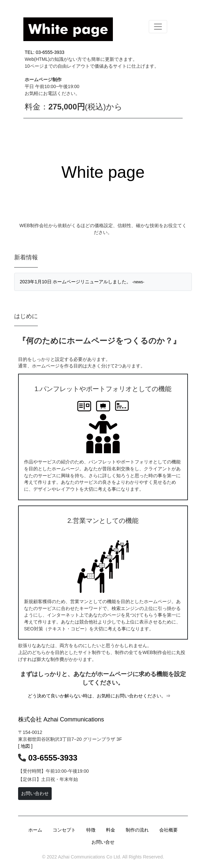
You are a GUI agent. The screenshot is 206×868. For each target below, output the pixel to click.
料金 (111, 830)
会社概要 (168, 830)
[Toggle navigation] (158, 27)
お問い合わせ (35, 793)
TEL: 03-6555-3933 (45, 52)
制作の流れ (137, 830)
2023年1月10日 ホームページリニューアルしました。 (82, 282)
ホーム (35, 830)
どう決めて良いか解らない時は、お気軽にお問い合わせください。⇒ (99, 696)
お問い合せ (103, 842)
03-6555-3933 (53, 758)
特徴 (91, 830)
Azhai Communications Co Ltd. (89, 857)
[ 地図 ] (25, 746)
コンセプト (64, 830)
